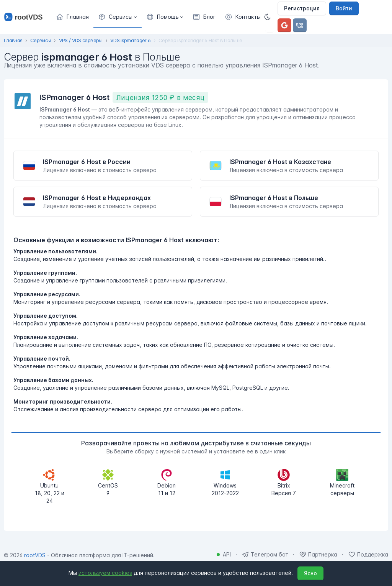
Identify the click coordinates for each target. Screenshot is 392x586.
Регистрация (302, 8)
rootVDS (35, 555)
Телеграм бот (269, 554)
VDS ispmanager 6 (131, 40)
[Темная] (270, 17)
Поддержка (373, 554)
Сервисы (41, 40)
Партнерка (323, 554)
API (227, 554)
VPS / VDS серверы (81, 40)
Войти (344, 8)
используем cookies (105, 573)
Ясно (310, 573)
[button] (118, 17)
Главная (13, 40)
